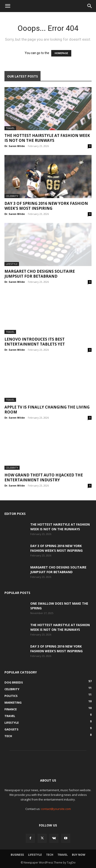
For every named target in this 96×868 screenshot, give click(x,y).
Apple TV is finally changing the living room (47, 410)
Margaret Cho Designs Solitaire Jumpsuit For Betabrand (40, 274)
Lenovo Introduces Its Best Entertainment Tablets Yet (35, 342)
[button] (8, 6)
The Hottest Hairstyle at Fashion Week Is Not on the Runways (47, 138)
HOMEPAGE (61, 53)
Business (17, 855)
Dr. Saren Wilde (15, 146)
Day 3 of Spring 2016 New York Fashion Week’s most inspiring (46, 206)
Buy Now (79, 855)
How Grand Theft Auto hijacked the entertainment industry (44, 477)
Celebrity (12, 196)
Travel (10, 128)
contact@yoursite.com (56, 809)
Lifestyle (12, 264)
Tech (50, 855)
